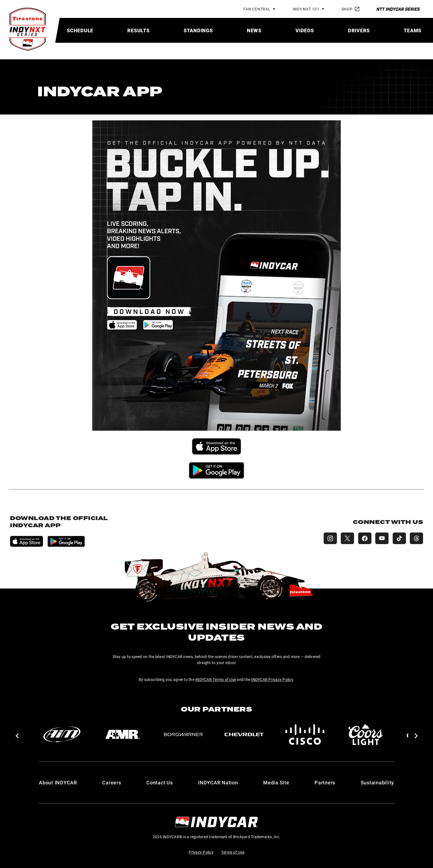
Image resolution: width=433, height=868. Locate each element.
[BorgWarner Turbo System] (183, 734)
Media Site (276, 782)
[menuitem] (80, 30)
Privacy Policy (201, 852)
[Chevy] (244, 734)
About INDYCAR (58, 782)
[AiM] (62, 734)
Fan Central (257, 9)
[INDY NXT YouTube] (381, 538)
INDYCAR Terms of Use (216, 679)
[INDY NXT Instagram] (328, 538)
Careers (112, 782)
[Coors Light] (366, 734)
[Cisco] (305, 734)
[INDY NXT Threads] (416, 538)
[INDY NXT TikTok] (399, 538)
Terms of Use (233, 852)
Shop (350, 9)
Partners (325, 782)
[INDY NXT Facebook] (363, 538)
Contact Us (160, 782)
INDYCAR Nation (218, 782)
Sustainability (377, 782)
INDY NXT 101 (306, 9)
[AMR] (123, 734)
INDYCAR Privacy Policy (272, 679)
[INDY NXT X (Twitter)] (346, 538)
